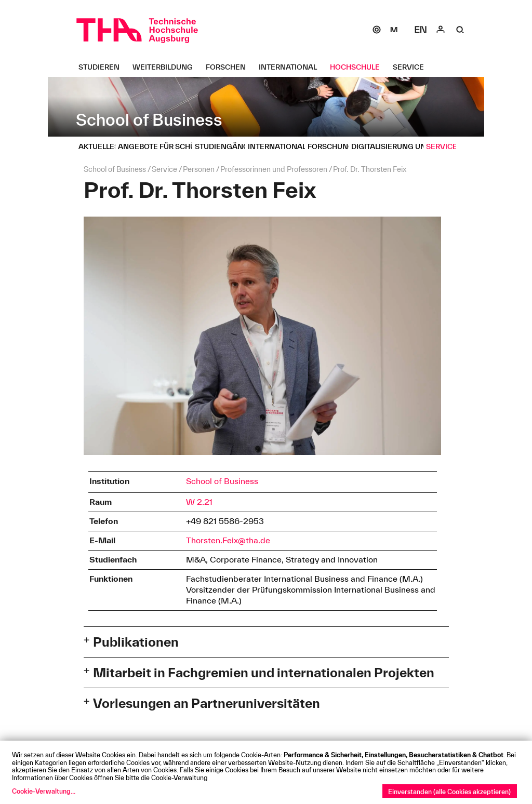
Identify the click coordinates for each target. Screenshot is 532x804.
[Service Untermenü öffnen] (412, 67)
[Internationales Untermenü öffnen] (285, 146)
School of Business (222, 481)
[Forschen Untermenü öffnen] (230, 67)
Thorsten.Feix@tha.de (228, 540)
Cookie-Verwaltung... (44, 791)
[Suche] (460, 30)
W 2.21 (199, 502)
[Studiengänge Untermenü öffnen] (228, 146)
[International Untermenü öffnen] (292, 67)
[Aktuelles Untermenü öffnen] (103, 146)
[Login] (441, 30)
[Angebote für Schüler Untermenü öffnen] (167, 146)
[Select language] (421, 30)
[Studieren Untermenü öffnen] (103, 67)
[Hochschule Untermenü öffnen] (359, 67)
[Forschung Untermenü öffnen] (335, 146)
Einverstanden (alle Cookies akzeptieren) (449, 792)
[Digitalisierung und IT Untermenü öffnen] (399, 146)
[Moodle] (394, 30)
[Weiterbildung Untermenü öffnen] (167, 67)
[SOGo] (377, 30)
